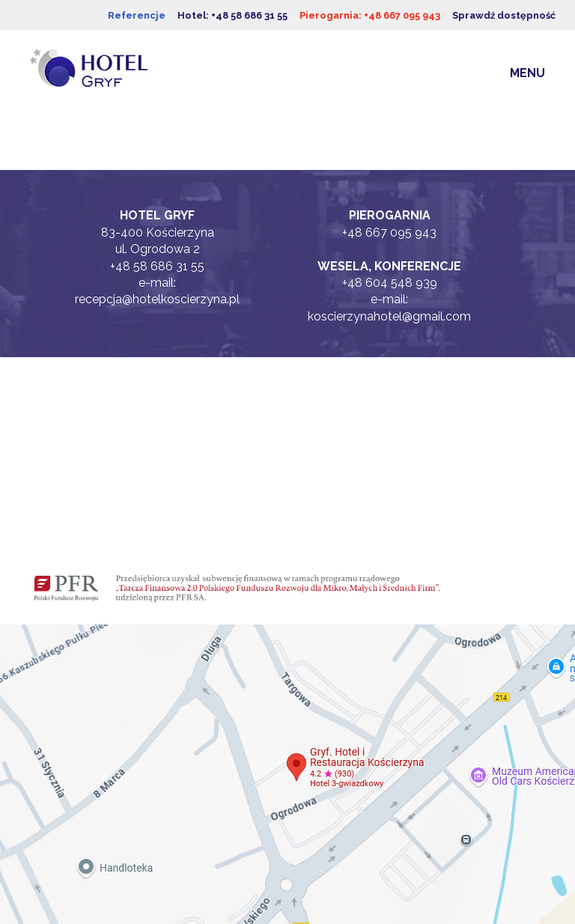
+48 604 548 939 (390, 283)
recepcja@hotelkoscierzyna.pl (157, 299)
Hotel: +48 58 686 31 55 (232, 15)
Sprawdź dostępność (504, 15)
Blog (158, 508)
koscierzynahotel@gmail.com (389, 316)
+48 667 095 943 (389, 232)
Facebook (157, 425)
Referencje (137, 15)
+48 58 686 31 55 (157, 266)
